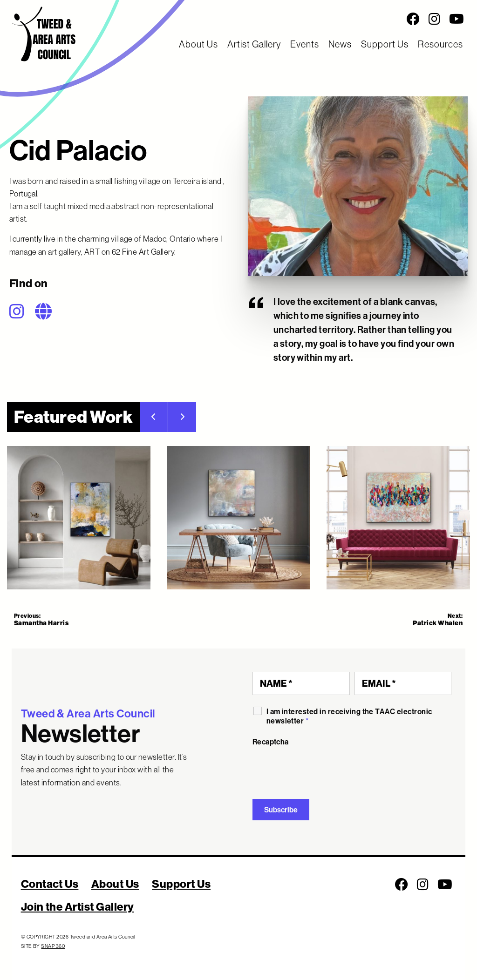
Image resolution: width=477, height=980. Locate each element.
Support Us (385, 44)
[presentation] (323, 769)
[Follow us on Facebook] (413, 19)
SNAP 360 (53, 946)
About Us (198, 44)
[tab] (79, 518)
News (340, 44)
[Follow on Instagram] (21, 311)
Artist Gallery (254, 44)
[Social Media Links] (298, 19)
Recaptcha (271, 742)
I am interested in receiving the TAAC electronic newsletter (349, 716)
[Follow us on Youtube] (457, 19)
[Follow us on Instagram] (434, 19)
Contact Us (50, 884)
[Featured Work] (238, 518)
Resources (440, 44)
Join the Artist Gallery (78, 906)
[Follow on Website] (48, 311)
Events (305, 44)
